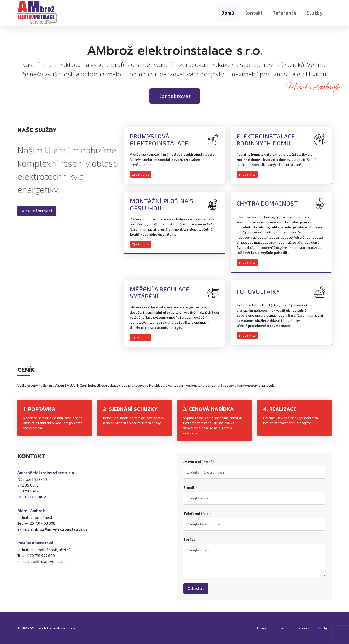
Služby (315, 16)
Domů (228, 16)
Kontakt (253, 16)
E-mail (189, 487)
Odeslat (196, 588)
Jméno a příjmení (198, 462)
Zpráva (190, 539)
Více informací (37, 211)
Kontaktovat (175, 96)
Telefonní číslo (196, 513)
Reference (285, 16)
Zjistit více (141, 174)
